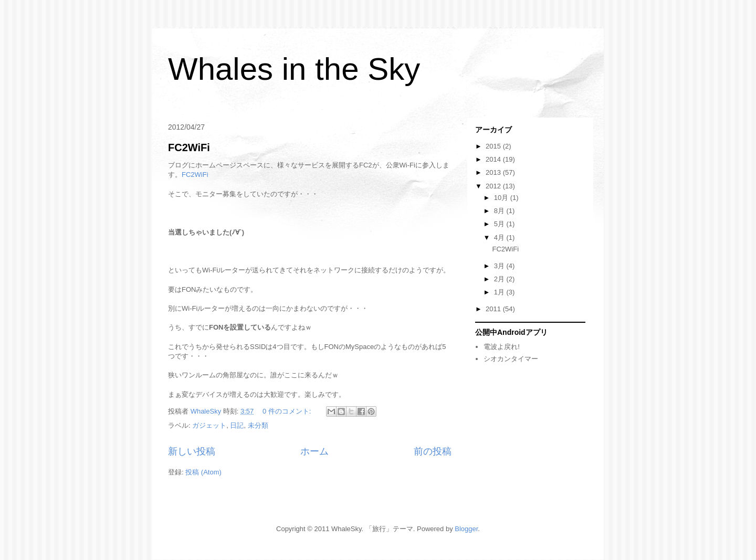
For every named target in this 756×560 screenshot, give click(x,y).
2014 (494, 159)
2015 (494, 146)
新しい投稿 (192, 451)
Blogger (466, 529)
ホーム (314, 451)
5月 (500, 224)
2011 (494, 309)
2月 (500, 279)
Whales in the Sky (294, 69)
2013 (494, 172)
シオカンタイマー (511, 359)
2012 (494, 186)
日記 (237, 425)
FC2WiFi (189, 147)
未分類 (258, 425)
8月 (500, 211)
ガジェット (209, 425)
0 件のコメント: (288, 411)
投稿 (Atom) (203, 472)
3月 (500, 266)
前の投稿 (433, 451)
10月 (502, 198)
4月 (500, 237)
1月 (500, 292)
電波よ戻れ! (502, 347)
